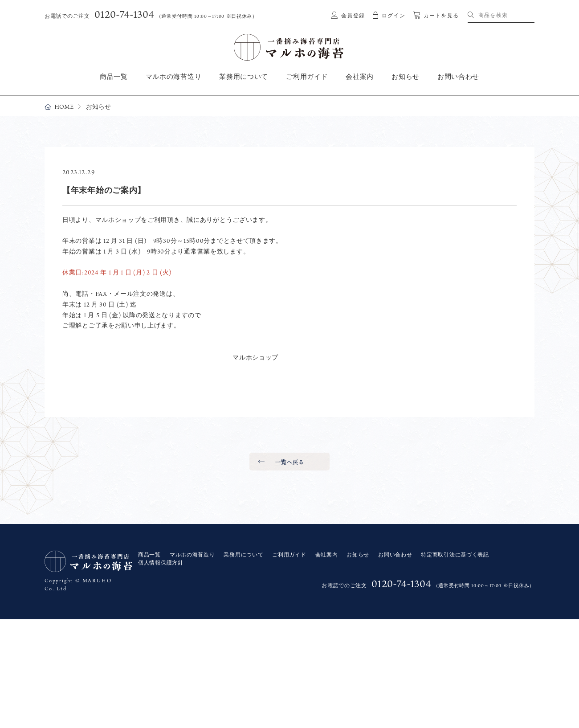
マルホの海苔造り (174, 77)
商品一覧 (114, 77)
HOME (64, 107)
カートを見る (441, 16)
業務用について (244, 77)
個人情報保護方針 (161, 563)
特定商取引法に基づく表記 (455, 555)
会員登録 (353, 16)
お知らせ (406, 77)
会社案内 (360, 77)
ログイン (393, 16)
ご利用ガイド (307, 77)
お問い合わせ (458, 77)
